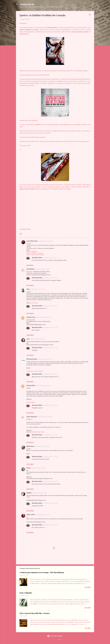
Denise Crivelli (30, 515)
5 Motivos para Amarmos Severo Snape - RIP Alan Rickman (42, 572)
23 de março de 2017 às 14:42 (38, 289)
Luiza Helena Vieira (32, 241)
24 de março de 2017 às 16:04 (40, 493)
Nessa (28, 468)
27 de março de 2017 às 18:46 (50, 525)
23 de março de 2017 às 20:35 (45, 417)
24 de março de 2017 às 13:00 (50, 435)
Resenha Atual (31, 386)
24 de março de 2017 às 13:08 (50, 405)
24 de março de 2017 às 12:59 (50, 457)
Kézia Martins (30, 269)
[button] (90, 15)
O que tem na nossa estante (35, 371)
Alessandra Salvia (37, 258)
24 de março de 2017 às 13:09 (50, 328)
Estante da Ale (27, 4)
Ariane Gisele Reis (32, 417)
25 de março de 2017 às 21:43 (42, 515)
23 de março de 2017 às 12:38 (50, 278)
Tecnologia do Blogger (55, 636)
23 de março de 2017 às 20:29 (43, 386)
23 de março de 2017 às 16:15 (43, 317)
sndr (60, 639)
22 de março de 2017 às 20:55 (46, 241)
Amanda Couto (31, 317)
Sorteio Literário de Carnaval (35, 253)
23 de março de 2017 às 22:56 (42, 446)
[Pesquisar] (93, 5)
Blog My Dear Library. (39, 432)
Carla (28, 289)
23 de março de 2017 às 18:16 (38, 339)
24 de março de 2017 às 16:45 (50, 481)
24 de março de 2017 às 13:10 (50, 306)
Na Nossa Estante (32, 359)
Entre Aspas (34, 303)
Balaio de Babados (32, 252)
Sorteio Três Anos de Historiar (35, 255)
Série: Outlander (26, 593)
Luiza (28, 339)
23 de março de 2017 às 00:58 (42, 269)
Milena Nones (30, 446)
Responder (30, 265)
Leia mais (88, 587)
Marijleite (29, 493)
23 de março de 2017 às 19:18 (45, 359)
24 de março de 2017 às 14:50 (38, 468)
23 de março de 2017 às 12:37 (50, 258)
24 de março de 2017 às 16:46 (50, 503)
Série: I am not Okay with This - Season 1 (35, 613)
